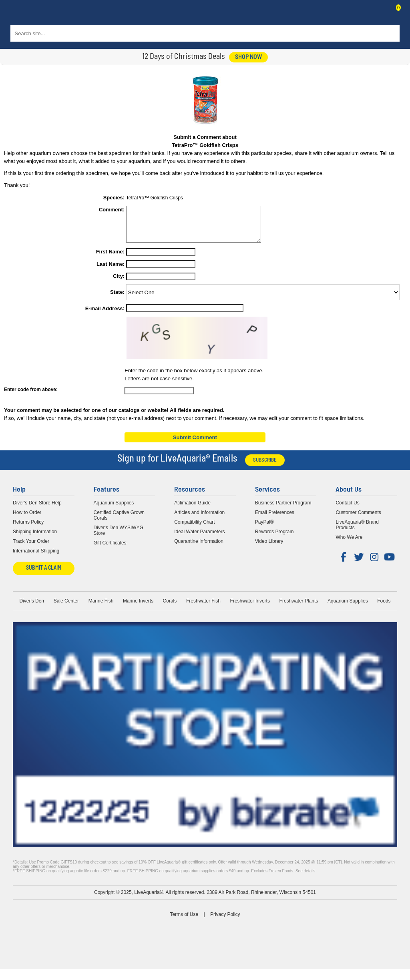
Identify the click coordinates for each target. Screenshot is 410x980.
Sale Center (66, 608)
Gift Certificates (110, 550)
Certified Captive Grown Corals (119, 522)
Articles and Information (199, 520)
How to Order (27, 520)
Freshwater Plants (299, 608)
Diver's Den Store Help (37, 510)
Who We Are (349, 544)
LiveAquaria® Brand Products (357, 532)
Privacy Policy (225, 922)
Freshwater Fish (203, 608)
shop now (248, 57)
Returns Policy (28, 529)
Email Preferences (275, 520)
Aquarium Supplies (114, 510)
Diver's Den (32, 608)
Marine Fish (101, 608)
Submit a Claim (44, 575)
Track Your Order (31, 548)
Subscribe (265, 467)
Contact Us (379, 14)
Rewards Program (274, 539)
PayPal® (264, 529)
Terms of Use (184, 922)
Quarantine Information (199, 548)
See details (305, 878)
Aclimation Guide (192, 510)
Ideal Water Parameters (199, 539)
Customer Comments (358, 520)
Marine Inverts (138, 608)
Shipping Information (35, 539)
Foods (384, 608)
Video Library (269, 548)
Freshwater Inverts (250, 608)
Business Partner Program (283, 510)
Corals (170, 608)
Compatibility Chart (194, 529)
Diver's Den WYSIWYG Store (119, 538)
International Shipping (36, 558)
